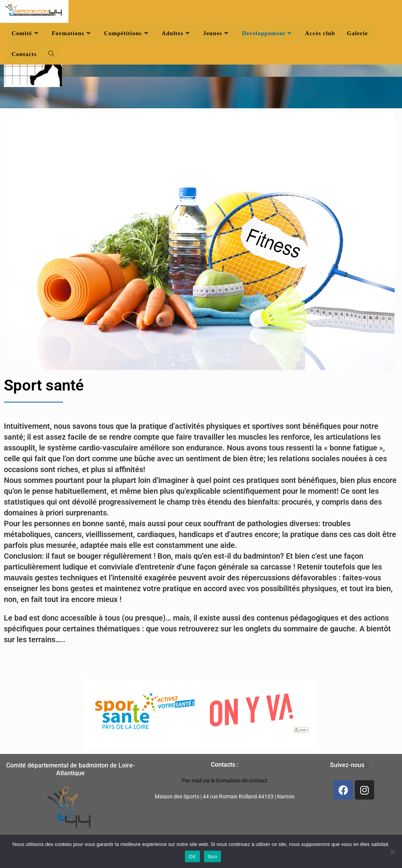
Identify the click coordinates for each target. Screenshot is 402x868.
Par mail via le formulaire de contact (225, 781)
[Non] (392, 851)
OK (192, 857)
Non (213, 857)
